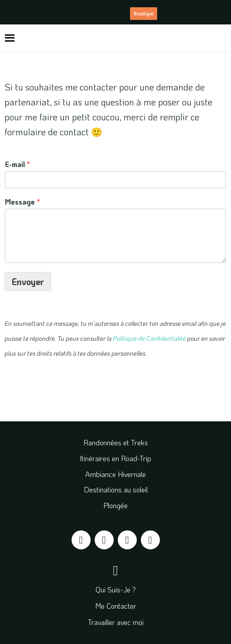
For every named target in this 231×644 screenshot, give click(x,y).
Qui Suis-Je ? (116, 589)
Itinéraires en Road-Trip (115, 458)
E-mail (17, 164)
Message (22, 202)
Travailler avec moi (116, 622)
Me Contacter (116, 606)
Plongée (115, 505)
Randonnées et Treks (116, 442)
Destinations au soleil (116, 489)
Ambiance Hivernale (115, 474)
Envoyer (28, 281)
